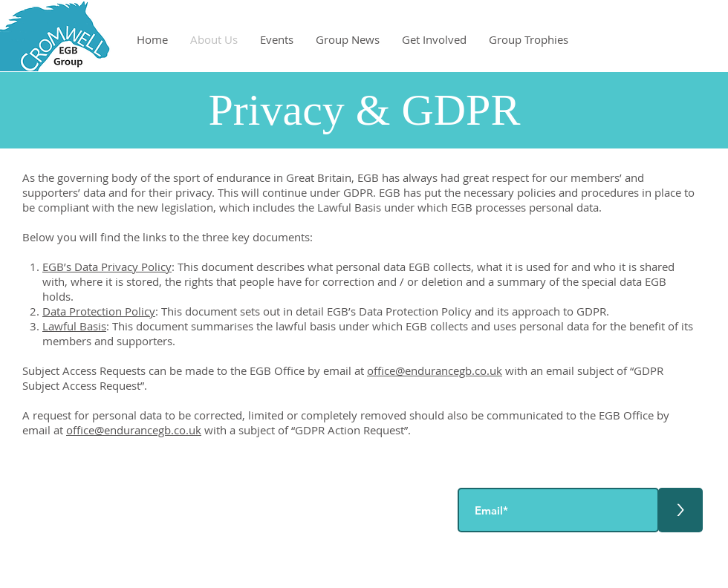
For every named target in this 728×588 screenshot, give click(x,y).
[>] (680, 510)
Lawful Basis (74, 326)
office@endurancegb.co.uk (435, 370)
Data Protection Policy (99, 311)
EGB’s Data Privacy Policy (107, 267)
